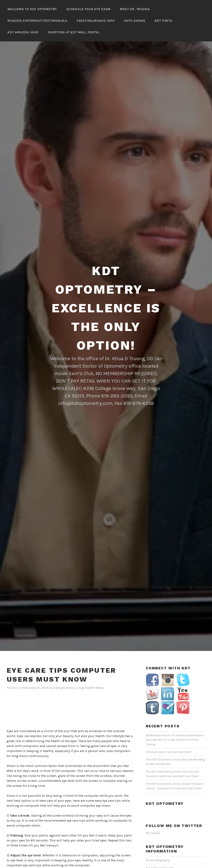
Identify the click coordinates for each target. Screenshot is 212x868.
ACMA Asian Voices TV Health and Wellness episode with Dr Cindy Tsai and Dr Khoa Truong (175, 740)
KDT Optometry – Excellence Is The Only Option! (106, 308)
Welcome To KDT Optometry (32, 9)
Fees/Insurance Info (96, 21)
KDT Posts (163, 21)
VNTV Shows (135, 21)
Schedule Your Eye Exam (89, 9)
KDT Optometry (165, 803)
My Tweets (153, 833)
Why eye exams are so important (168, 752)
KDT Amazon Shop (23, 32)
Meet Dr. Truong (135, 9)
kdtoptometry (64, 688)
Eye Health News (91, 688)
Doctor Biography (158, 860)
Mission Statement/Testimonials (37, 21)
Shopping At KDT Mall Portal (74, 32)
